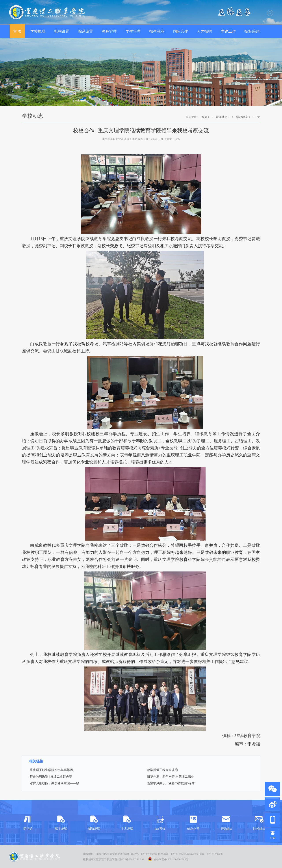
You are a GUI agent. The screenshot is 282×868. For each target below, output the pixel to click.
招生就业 (157, 31)
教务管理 (109, 31)
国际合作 (181, 31)
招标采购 (252, 31)
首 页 (17, 31)
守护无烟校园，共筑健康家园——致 (54, 783)
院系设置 (85, 31)
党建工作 (228, 31)
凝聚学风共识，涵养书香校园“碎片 (171, 783)
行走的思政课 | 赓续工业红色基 (51, 777)
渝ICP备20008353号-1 (132, 859)
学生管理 (133, 31)
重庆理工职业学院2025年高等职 (51, 770)
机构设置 (62, 31)
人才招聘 (204, 31)
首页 (204, 117)
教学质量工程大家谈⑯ (162, 770)
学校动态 (242, 117)
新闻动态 (222, 117)
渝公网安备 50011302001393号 (168, 859)
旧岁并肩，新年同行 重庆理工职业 (171, 777)
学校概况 (38, 31)
